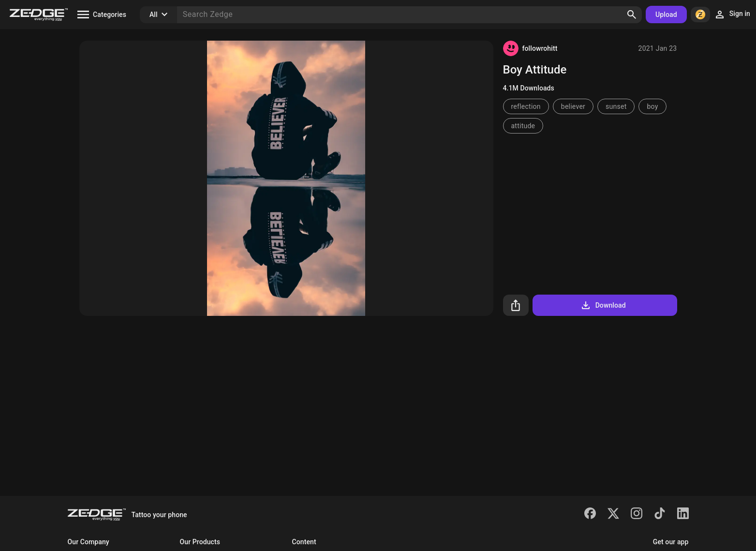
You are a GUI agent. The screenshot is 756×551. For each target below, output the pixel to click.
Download (603, 305)
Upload (666, 15)
